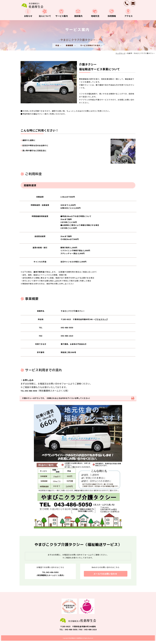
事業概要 (70, 48)
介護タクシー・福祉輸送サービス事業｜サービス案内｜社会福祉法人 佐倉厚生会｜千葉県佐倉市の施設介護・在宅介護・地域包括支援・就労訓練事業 (32, 5)
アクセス (128, 18)
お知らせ (28, 18)
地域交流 (95, 18)
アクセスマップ (101, 322)
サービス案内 (61, 18)
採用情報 (111, 18)
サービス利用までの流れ (90, 48)
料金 (57, 48)
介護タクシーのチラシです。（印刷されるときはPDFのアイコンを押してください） (57, 401)
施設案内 (78, 18)
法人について (45, 18)
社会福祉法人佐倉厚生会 (76, 641)
